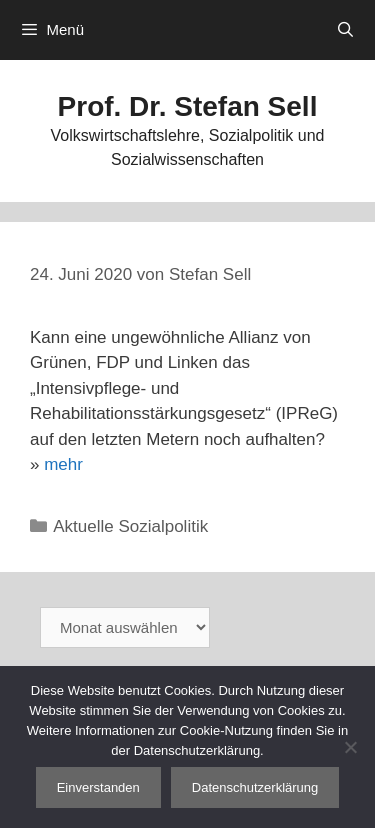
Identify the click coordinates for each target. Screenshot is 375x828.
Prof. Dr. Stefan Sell (188, 106)
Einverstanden (98, 787)
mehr (63, 464)
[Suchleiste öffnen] (345, 30)
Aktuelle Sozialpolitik (130, 526)
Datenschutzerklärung (255, 787)
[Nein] (350, 747)
